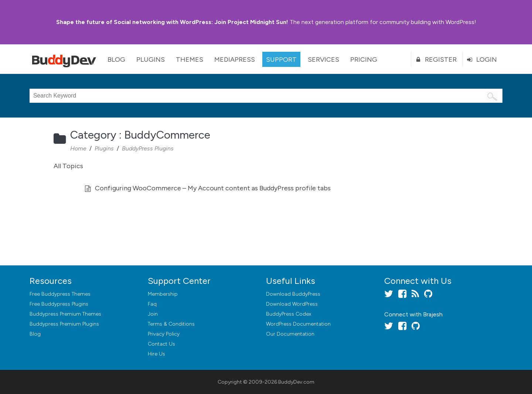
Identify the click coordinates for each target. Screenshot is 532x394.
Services (323, 60)
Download (293, 294)
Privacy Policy (164, 334)
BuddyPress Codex (289, 314)
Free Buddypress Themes (60, 294)
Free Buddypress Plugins (59, 304)
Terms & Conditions (171, 324)
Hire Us (156, 354)
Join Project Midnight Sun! (172, 22)
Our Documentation (290, 334)
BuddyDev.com (296, 382)
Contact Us (161, 344)
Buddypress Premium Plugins (64, 324)
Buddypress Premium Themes (65, 314)
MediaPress (235, 60)
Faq (152, 304)
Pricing (364, 60)
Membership (163, 294)
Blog (116, 60)
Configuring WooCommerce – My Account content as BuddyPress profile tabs (213, 188)
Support (281, 60)
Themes (190, 60)
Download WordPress (292, 304)
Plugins (151, 60)
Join (153, 314)
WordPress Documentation (298, 324)
